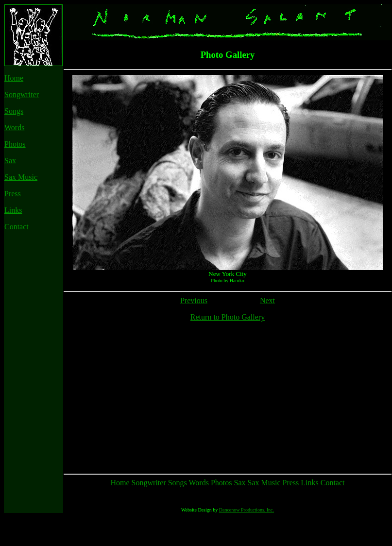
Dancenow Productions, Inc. (247, 539)
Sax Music (21, 177)
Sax (10, 161)
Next (267, 300)
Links (13, 210)
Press (13, 194)
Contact (17, 227)
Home (14, 78)
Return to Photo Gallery (228, 317)
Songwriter (22, 94)
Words (14, 128)
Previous (194, 300)
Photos (15, 144)
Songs (14, 111)
